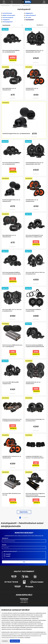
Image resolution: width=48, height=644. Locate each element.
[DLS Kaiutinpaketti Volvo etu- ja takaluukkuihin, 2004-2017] (36, 53)
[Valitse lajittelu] (6, 25)
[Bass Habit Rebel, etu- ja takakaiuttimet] (12, 90)
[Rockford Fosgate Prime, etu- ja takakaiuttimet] (16, 136)
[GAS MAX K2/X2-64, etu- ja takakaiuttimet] (36, 384)
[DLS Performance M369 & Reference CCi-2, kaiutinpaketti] (12, 347)
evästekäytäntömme (23, 617)
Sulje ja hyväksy (15, 641)
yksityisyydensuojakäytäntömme (11, 634)
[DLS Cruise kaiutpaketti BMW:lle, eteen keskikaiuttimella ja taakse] (12, 275)
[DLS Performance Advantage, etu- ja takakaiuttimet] (36, 421)
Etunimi (4, 545)
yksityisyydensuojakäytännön (10, 638)
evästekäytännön (35, 636)
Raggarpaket (29, 13)
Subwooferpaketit (31, 15)
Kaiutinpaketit (26, 6)
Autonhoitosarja (7, 13)
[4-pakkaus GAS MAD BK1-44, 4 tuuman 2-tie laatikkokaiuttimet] (36, 458)
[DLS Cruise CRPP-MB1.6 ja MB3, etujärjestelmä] (12, 384)
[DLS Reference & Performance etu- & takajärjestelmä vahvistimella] (12, 421)
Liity (24, 562)
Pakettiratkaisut (5, 6)
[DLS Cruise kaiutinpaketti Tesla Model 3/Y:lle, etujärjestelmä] (36, 237)
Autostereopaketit (8, 17)
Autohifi (7, 554)
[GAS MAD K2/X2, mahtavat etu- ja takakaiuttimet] (12, 458)
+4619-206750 (24, 601)
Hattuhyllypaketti (8, 22)
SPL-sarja (28, 17)
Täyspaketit (6, 20)
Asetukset (5, 641)
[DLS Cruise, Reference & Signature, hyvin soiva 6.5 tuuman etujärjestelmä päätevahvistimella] (36, 496)
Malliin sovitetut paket (9, 15)
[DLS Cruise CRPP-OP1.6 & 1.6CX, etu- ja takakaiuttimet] (36, 275)
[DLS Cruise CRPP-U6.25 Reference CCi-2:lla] (12, 496)
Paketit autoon (16, 6)
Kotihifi (7, 556)
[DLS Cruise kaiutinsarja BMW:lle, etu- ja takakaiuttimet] (12, 53)
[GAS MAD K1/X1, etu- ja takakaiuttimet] (36, 90)
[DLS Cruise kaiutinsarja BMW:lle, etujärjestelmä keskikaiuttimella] (36, 347)
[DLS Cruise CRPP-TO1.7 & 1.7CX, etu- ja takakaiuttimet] (12, 312)
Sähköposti (5, 538)
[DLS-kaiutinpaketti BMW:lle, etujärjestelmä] (36, 312)
